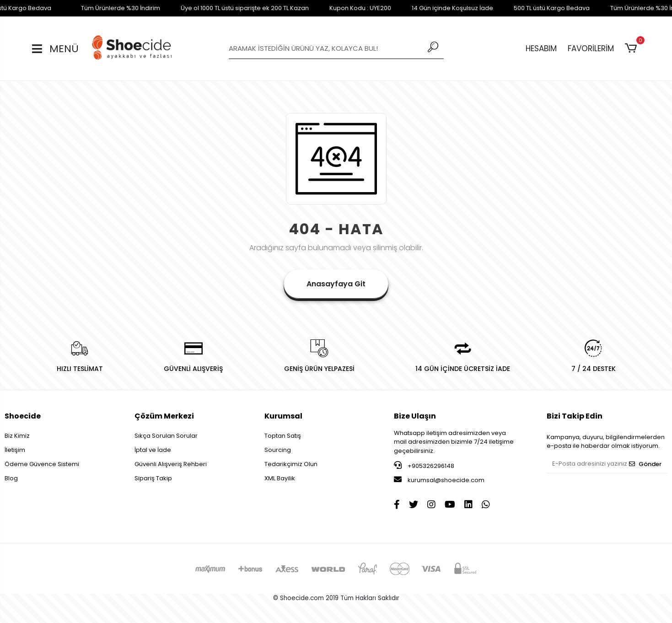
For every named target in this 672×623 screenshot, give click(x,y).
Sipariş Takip (153, 478)
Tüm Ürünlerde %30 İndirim (102, 8)
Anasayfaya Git (336, 284)
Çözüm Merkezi (164, 416)
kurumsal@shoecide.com (439, 480)
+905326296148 (424, 466)
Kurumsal (283, 416)
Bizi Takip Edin (575, 416)
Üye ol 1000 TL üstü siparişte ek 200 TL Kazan (226, 8)
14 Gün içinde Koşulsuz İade (434, 8)
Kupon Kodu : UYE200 (341, 8)
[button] (632, 48)
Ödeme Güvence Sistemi (42, 464)
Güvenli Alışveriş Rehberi (171, 464)
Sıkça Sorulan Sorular (166, 436)
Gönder (645, 464)
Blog (11, 478)
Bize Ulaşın (415, 416)
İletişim (15, 450)
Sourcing (278, 450)
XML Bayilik (280, 478)
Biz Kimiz (17, 436)
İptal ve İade (153, 450)
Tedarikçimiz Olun (291, 464)
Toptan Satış (283, 436)
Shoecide (23, 416)
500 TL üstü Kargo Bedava (533, 8)
